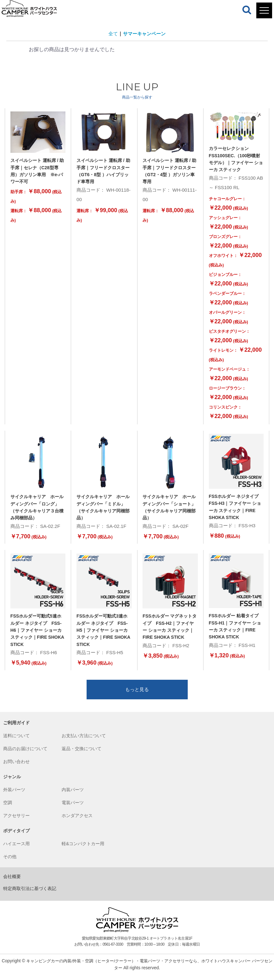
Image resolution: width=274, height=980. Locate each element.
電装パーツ (73, 808)
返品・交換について (82, 754)
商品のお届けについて (25, 754)
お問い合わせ (16, 767)
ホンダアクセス (77, 821)
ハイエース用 (16, 849)
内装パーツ (73, 795)
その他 (10, 862)
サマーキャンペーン (145, 34)
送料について (16, 741)
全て (112, 34)
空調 (8, 808)
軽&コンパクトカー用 (83, 849)
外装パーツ (14, 795)
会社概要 (12, 882)
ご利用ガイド (16, 728)
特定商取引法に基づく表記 (30, 894)
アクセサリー (16, 821)
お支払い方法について (84, 741)
